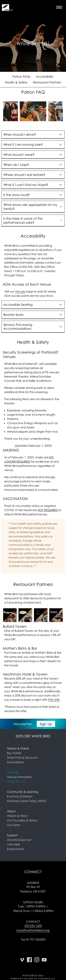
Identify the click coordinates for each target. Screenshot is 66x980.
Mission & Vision (17, 816)
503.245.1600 (33, 926)
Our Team (14, 825)
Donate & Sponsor (19, 840)
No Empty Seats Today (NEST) (27, 801)
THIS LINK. (54, 700)
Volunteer (14, 844)
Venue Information (20, 777)
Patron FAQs (21, 76)
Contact (33, 922)
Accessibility (45, 76)
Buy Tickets (14, 753)
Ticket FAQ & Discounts (22, 758)
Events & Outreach (20, 796)
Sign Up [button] (46, 724)
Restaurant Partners (47, 82)
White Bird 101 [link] (16, 782)
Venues (20, 291)
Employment (16, 849)
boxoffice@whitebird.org (33, 930)
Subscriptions (16, 762)
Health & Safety (16, 82)
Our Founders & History (22, 820)
